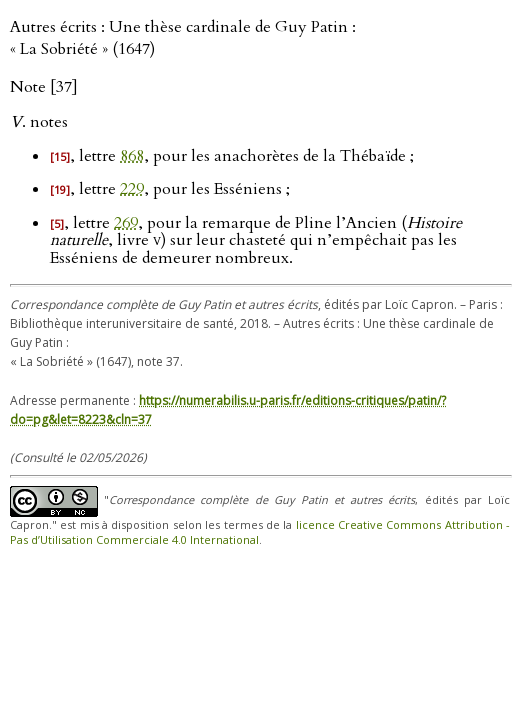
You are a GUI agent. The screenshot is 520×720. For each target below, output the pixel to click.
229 (132, 189)
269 (126, 223)
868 (132, 156)
